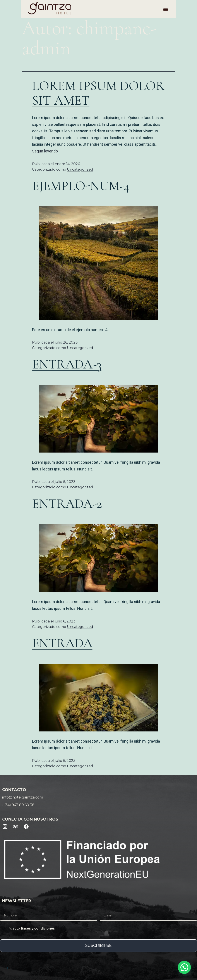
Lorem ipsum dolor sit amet (98, 93)
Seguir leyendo (45, 151)
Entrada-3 (67, 364)
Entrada (62, 643)
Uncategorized (80, 169)
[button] (186, 9)
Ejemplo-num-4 (81, 186)
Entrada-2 (67, 504)
